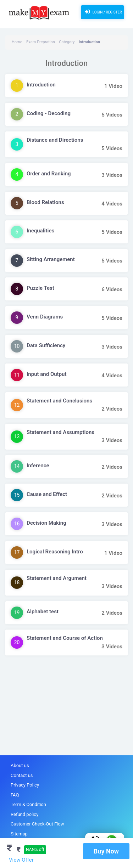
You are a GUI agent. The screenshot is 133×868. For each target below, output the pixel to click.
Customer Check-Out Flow (37, 824)
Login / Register (102, 12)
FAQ (15, 795)
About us (20, 765)
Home (17, 42)
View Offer (21, 860)
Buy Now (106, 851)
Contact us (22, 775)
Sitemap (19, 834)
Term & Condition (28, 804)
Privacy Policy (25, 785)
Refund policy (24, 814)
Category (67, 42)
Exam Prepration (41, 42)
